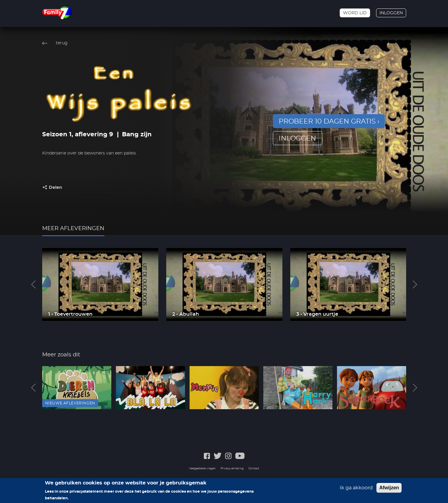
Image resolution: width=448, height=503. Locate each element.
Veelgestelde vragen (202, 469)
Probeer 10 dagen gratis (327, 121)
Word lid (355, 13)
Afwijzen (389, 488)
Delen (56, 188)
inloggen (297, 138)
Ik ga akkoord (356, 488)
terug (62, 43)
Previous (33, 284)
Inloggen (391, 13)
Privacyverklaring (232, 469)
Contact (254, 469)
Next (415, 284)
